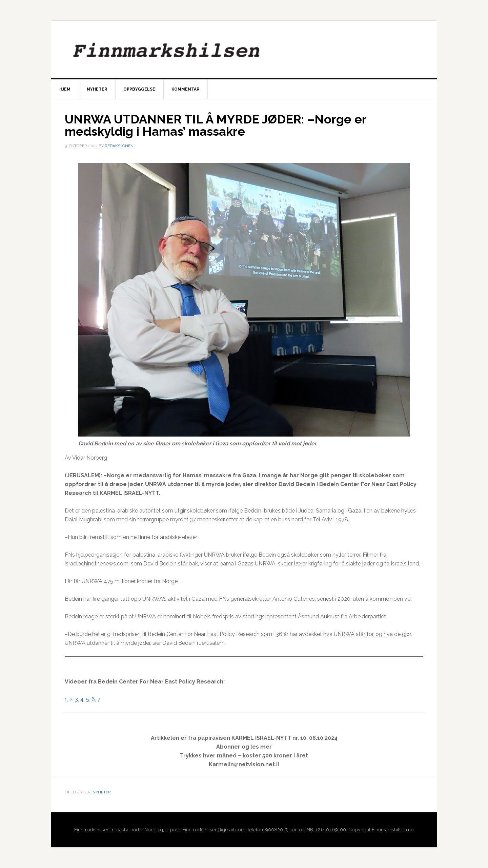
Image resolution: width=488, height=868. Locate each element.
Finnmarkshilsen (244, 50)
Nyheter (102, 792)
